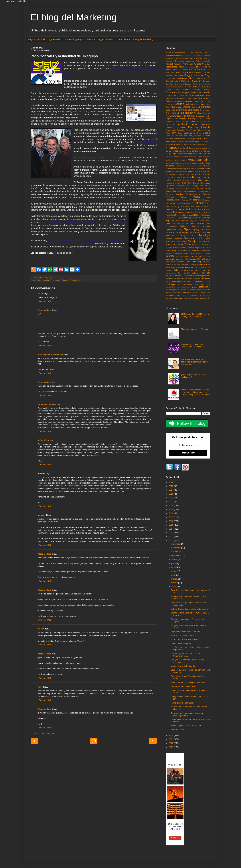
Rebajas (207, 206)
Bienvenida (206, 73)
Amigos (199, 61)
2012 (171, 537)
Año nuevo (170, 73)
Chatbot (208, 84)
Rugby (179, 218)
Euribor (207, 119)
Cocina (177, 90)
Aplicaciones (171, 67)
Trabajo (192, 241)
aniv (177, 256)
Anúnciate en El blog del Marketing (136, 39)
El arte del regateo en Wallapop (195, 329)
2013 (171, 533)
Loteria (176, 156)
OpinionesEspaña (183, 186)
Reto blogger (205, 215)
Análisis (207, 64)
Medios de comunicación (186, 166)
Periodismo (193, 191)
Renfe (208, 212)
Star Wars (206, 230)
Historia (177, 139)
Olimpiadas (205, 183)
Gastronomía (189, 133)
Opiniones (170, 186)
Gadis (180, 133)
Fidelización (205, 124)
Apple (181, 67)
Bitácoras (169, 76)
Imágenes (180, 142)
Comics (187, 90)
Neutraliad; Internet (181, 180)
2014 (171, 529)
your (167, 301)
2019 (171, 509)
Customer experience (183, 101)
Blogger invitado (193, 75)
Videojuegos (205, 247)
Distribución (177, 107)
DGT (203, 101)
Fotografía (206, 127)
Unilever (169, 248)
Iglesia (174, 141)
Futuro (207, 130)
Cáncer (197, 101)
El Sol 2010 (171, 113)
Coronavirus (171, 98)
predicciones (205, 287)
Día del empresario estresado (184, 686)
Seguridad (184, 221)
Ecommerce (204, 107)
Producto (207, 200)
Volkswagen (206, 250)
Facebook (182, 124)
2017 (171, 517)
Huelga (192, 139)
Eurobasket (170, 122)
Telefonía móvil (193, 238)
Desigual (196, 104)
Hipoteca (169, 139)
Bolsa (168, 78)
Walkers (169, 253)
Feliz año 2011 (177, 729)
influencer (196, 273)
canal (208, 259)
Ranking (176, 206)
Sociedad (184, 226)
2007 (171, 747)
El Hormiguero (205, 110)
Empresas (189, 116)
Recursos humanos (175, 209)
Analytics (207, 61)
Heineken (206, 136)
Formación (193, 127)
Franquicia (181, 130)
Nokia (199, 180)
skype (179, 295)
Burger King (176, 78)
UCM (194, 245)
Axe (209, 70)
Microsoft (206, 169)
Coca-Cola (205, 87)
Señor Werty (43, 440)
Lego (174, 154)
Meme (199, 166)
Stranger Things (188, 233)
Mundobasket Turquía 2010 (176, 175)
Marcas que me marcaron (182, 636)
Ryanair (193, 218)
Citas (186, 87)
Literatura (206, 154)
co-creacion (180, 262)
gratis (198, 270)
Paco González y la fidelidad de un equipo (189, 682)
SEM (198, 218)
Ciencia (174, 87)
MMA (191, 157)
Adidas (192, 58)
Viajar (197, 247)
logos (191, 278)
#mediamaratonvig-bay (193, 55)
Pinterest (206, 194)
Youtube (170, 256)
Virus (180, 250)
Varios (176, 247)
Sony (180, 230)
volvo (209, 298)
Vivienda (187, 250)
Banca (190, 72)
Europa (200, 122)
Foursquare (171, 130)
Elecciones (198, 113)
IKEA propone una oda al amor (184, 639)
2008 (171, 743)
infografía (170, 276)
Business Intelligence (191, 78)
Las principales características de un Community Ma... (187, 655)
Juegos (175, 151)
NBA (205, 174)
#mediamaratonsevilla (175, 55)
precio (195, 287)
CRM (203, 78)
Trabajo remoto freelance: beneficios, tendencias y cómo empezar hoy (194, 362)
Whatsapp (177, 253)
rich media (201, 292)
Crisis (201, 98)
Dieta (209, 104)
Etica (201, 119)
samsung (170, 295)
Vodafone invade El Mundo (183, 666)
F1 (205, 121)
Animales (178, 64)
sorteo (186, 295)
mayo (174, 571)
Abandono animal (172, 58)
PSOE (208, 186)
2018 (171, 513)
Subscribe (188, 453)
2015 (171, 525)
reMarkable (206, 290)
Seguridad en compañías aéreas (185, 632)
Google (207, 133)
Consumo (194, 95)
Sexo (193, 223)
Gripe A (169, 136)
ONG (190, 183)
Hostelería (185, 139)
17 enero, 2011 (44, 373)
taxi (200, 295)
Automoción (200, 70)
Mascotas (169, 163)
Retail (197, 215)
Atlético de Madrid (180, 70)
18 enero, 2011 (44, 728)
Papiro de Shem (197, 189)
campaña (201, 259)
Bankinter (198, 73)
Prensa (185, 200)
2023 (171, 494)
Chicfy (168, 87)
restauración (189, 292)
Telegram (207, 239)
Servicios (177, 223)
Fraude (194, 130)
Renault (202, 212)
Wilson (41, 294)
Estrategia (192, 119)
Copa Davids (205, 95)
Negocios (206, 177)
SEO (202, 218)
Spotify (196, 230)
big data (207, 256)
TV (192, 236)
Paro (208, 188)
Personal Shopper (204, 191)
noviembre (176, 548)
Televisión (170, 242)
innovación (179, 276)
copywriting (206, 262)
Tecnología (205, 235)
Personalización (193, 194)
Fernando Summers (47, 404)
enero (174, 587)
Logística (169, 157)
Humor (199, 138)
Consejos (206, 92)
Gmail (199, 133)
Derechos (187, 104)
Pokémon (183, 197)
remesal (41, 515)
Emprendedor (176, 116)
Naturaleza (187, 177)
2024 (171, 490)
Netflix (169, 180)
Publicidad (199, 203)
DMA (209, 101)
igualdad (187, 273)
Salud (208, 218)
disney (194, 264)
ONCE (184, 183)
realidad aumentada (174, 292)
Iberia (168, 141)
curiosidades (171, 264)
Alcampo (169, 61)
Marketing (203, 160)
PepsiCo (184, 191)
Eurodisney (191, 121)
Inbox (186, 142)
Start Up (178, 233)
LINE (194, 151)
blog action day (172, 259)
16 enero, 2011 (44, 301)
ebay (199, 265)
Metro (189, 169)
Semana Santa (204, 221)
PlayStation (170, 197)
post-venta (186, 287)
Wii (191, 253)
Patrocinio (170, 191)
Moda (168, 171)
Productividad (196, 200)
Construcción (171, 95)
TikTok (184, 242)
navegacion (188, 284)
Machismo (207, 157)
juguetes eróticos (180, 279)
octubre (175, 552)
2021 (171, 502)
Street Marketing (203, 233)
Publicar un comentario (45, 734)
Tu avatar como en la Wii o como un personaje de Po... (187, 714)
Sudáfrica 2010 (175, 236)
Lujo (182, 156)
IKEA (206, 139)
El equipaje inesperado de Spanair (186, 726)
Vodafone (195, 250)
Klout (180, 151)
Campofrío (186, 81)
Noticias (207, 180)
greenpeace (206, 270)
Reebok (207, 209)
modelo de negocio (203, 281)
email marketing (178, 267)
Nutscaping (170, 183)
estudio (207, 267)
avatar (200, 256)
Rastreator (185, 207)
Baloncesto (181, 72)
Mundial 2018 (205, 172)
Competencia (43, 280)
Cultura (169, 101)
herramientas (171, 273)
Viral (174, 250)
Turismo (180, 244)
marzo (174, 579)
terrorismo (207, 295)
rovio (209, 292)
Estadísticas (180, 119)
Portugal (207, 197)
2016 (171, 521)
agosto (175, 559)
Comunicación (55, 280)
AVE (209, 56)
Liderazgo (188, 154)
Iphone (192, 148)
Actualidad (184, 58)
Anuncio (198, 64)
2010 (171, 735)
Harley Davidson (194, 136)
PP (202, 186)
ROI (209, 203)
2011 (171, 541)
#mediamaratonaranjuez (201, 53)
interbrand (188, 276)
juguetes (169, 278)
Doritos (194, 107)
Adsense (199, 58)
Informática (206, 141)
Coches (169, 90)
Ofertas (196, 183)
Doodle (187, 107)
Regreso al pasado (182, 212)
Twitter (188, 244)
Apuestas (189, 67)
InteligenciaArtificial (184, 144)
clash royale (170, 262)
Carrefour (170, 84)
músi (180, 284)
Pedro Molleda (44, 310)
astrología (194, 256)
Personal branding (174, 194)
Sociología (196, 226)
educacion (206, 264)
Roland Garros (171, 218)
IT (210, 139)
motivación (171, 284)
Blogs (207, 75)
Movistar (183, 171)
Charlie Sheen (198, 84)
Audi (191, 70)
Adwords (207, 58)
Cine (181, 87)
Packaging (170, 188)
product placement (180, 290)
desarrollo (180, 265)
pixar (178, 287)
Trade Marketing (204, 242)
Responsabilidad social (184, 215)
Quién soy (55, 39)
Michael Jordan (197, 169)
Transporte (171, 244)
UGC (199, 245)
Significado (200, 223)
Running (186, 218)
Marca (191, 160)
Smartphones (171, 226)
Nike (193, 180)
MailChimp (170, 160)
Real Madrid (196, 206)
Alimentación (179, 61)
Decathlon (169, 104)
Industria (192, 142)
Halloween (183, 136)
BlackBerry (178, 75)
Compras (185, 92)
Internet (171, 148)
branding (192, 259)
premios (169, 290)
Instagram (170, 144)
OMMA (178, 183)
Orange (195, 186)
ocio (209, 284)
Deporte (65, 280)
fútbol (176, 270)
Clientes (194, 87)
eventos (169, 270)
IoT (187, 148)
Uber (203, 245)
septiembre (177, 556)
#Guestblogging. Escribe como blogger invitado (89, 39)
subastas (193, 295)
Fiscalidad (181, 127)
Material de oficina (180, 163)
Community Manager (202, 90)
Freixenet (200, 130)
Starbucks (170, 233)
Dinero (168, 107)
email (168, 267)
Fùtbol (168, 133)
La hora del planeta (203, 151)
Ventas (183, 247)
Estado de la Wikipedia (181, 643)
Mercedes (170, 169)
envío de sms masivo (195, 267)
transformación (172, 298)
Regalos (169, 212)
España (169, 119)
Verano (190, 247)
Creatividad (192, 98)
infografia (206, 273)
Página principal (37, 39)
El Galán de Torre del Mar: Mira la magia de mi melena (195, 315)
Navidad (197, 177)
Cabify (208, 78)
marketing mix (178, 281)
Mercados (207, 166)
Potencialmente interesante (50, 354)
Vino (168, 250)
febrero (175, 583)
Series (169, 223)
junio (174, 567)
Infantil (198, 141)
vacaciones (194, 298)
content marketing (193, 262)
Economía (170, 110)
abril (174, 575)
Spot (187, 229)
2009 (171, 739)
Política (196, 197)
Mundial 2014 (194, 171)
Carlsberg (206, 81)
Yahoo (208, 253)
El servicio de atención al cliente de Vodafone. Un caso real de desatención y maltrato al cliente (195, 392)
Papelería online (182, 189)
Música (198, 174)
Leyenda (180, 154)
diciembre (176, 544)
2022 (171, 498)
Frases (188, 130)
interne (195, 276)
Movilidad (175, 171)
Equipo (208, 116)
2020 (205, 56)
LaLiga (168, 154)
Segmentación (172, 221)
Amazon (190, 61)
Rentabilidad (170, 215)
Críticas (207, 98)
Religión (195, 212)
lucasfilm (197, 279)
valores (203, 298)
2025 (171, 486)
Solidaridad (171, 230)
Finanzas (169, 127)
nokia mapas (199, 284)
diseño (187, 264)
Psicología (187, 204)
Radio (168, 207)
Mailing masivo (181, 160)
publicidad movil (195, 290)
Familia (194, 124)
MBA (186, 156)
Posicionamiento (173, 200)
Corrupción (182, 98)
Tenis (178, 242)
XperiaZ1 (201, 253)
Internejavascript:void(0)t (202, 144)
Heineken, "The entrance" (182, 703)
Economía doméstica (187, 110)
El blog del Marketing (74, 17)
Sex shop (185, 223)
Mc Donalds (192, 163)
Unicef (208, 244)
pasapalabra (170, 287)
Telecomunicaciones (174, 239)
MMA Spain (198, 157)
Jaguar (199, 148)
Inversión (181, 148)
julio (173, 563)
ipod (200, 276)
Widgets (186, 253)
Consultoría (182, 95)
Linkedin (197, 154)
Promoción (171, 203)
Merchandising (180, 169)
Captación (197, 81)
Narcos (179, 177)
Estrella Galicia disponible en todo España (190, 609)
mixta (192, 281)
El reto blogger (75, 280)
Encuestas (200, 116)
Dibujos (203, 104)
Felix (40, 687)
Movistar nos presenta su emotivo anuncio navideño (193, 346)
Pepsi (178, 191)
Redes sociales (194, 209)
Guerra (175, 136)
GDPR (174, 133)
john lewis (206, 276)
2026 (171, 482)
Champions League (183, 84)
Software (207, 226)
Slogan (208, 223)
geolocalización (187, 270)
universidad (183, 298)
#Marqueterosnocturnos (175, 53)
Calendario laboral (173, 81)
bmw (182, 259)
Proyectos (180, 204)
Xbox (195, 253)
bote (186, 259)
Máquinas (190, 175)
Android (169, 64)
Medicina (201, 163)
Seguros (193, 221)
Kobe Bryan (187, 151)
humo (180, 273)
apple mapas (184, 256)
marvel (186, 281)
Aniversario (188, 64)
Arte (196, 67)
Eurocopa (180, 121)
